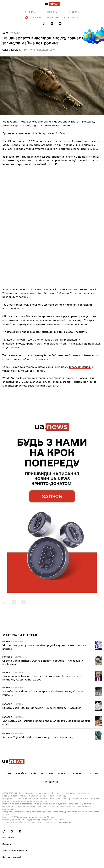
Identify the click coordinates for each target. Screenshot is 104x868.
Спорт (94, 774)
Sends (22, 386)
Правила (7, 844)
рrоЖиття (52, 782)
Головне (7, 642)
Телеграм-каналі (80, 367)
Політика (47, 774)
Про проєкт (8, 837)
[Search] (101, 4)
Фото (5, 33)
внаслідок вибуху (14, 344)
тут (57, 386)
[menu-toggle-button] (3, 4)
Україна (16, 33)
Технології (78, 774)
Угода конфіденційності (15, 850)
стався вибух (21, 359)
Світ (9, 774)
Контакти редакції (12, 857)
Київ (34, 774)
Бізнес (62, 774)
